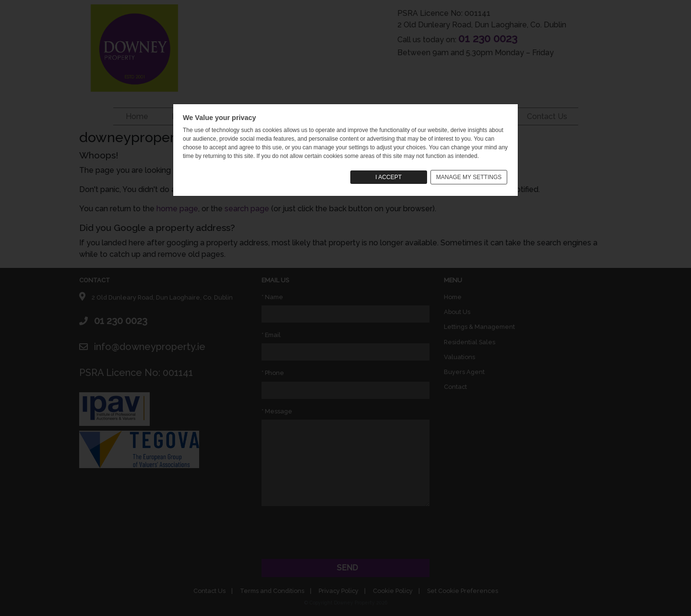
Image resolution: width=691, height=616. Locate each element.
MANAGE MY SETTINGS (469, 177)
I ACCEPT (388, 177)
